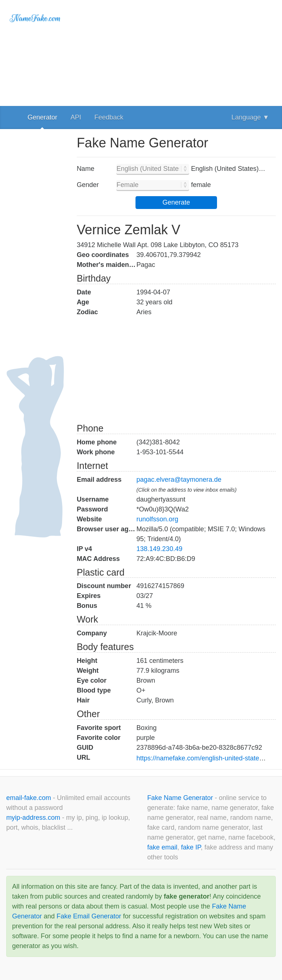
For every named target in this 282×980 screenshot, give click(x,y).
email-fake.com (30, 798)
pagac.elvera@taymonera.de (179, 480)
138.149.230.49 (160, 549)
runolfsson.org (158, 519)
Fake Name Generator (181, 798)
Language (250, 117)
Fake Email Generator (89, 916)
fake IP (191, 847)
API (76, 117)
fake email (162, 847)
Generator (42, 117)
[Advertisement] (176, 51)
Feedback (109, 117)
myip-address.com (33, 818)
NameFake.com (35, 18)
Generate (176, 202)
